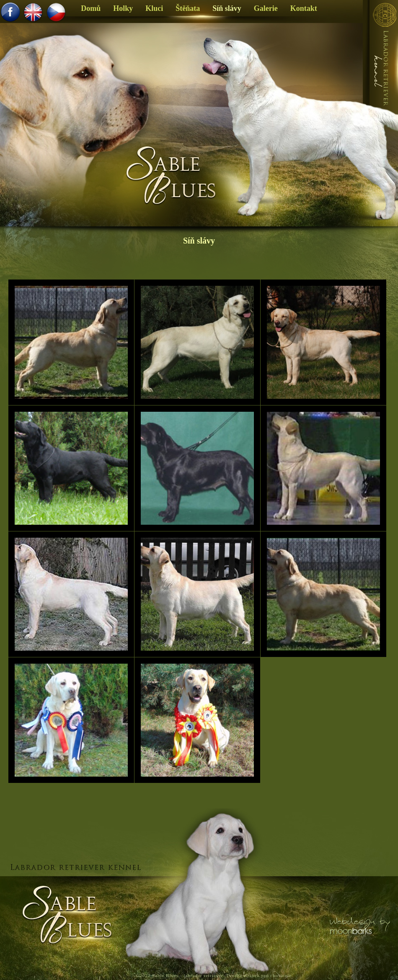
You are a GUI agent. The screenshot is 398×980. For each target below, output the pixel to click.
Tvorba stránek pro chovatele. (260, 975)
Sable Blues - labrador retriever (187, 975)
